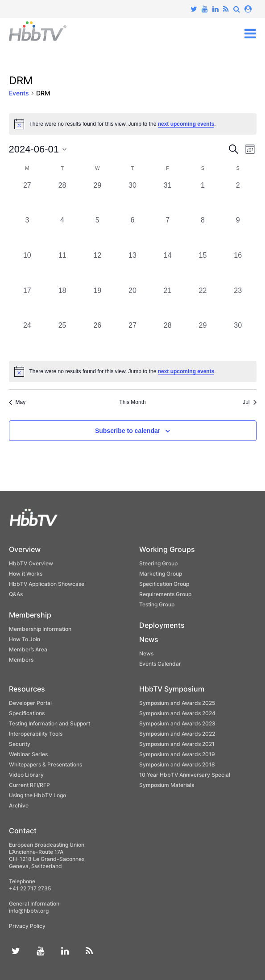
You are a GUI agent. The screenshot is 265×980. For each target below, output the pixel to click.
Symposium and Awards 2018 (177, 764)
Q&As (16, 594)
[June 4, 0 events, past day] (62, 233)
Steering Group (158, 563)
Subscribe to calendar (128, 431)
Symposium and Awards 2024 (177, 713)
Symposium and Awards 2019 (177, 754)
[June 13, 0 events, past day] (133, 268)
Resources (27, 689)
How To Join (25, 639)
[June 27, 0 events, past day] (133, 338)
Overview (25, 549)
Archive (19, 805)
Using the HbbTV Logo (37, 795)
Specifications (27, 713)
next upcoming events (186, 124)
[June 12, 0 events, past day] (97, 268)
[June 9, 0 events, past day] (238, 233)
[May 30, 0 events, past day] (133, 198)
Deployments (162, 625)
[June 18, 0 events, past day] (62, 303)
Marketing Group (161, 574)
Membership (30, 615)
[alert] (133, 371)
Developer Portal (30, 703)
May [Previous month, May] (17, 402)
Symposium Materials (167, 785)
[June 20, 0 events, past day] (133, 303)
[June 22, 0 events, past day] (203, 303)
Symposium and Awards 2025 (177, 703)
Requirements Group (165, 594)
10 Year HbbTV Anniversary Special (185, 775)
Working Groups (167, 549)
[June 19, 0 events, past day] (97, 303)
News (149, 639)
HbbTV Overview (31, 563)
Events (19, 93)
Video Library (26, 775)
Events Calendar (160, 664)
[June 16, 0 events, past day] (238, 268)
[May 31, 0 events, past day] (168, 198)
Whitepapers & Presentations (46, 764)
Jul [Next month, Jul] (249, 402)
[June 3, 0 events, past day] (27, 233)
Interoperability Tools (36, 734)
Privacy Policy (27, 926)
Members (21, 660)
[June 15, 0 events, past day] (203, 268)
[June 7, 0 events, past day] (168, 233)
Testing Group (157, 604)
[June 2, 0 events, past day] (238, 198)
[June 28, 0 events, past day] (168, 338)
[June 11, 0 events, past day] (62, 268)
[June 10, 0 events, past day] (27, 268)
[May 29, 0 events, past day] (97, 198)
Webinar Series (28, 754)
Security (20, 744)
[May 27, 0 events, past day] (27, 198)
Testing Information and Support (50, 723)
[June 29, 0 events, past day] (203, 338)
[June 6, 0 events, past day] (133, 233)
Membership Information (40, 629)
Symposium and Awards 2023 (177, 723)
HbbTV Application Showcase (47, 584)
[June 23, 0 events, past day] (238, 303)
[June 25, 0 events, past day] (62, 338)
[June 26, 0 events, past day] (97, 338)
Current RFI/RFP (29, 785)
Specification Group (164, 584)
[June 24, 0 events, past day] (27, 338)
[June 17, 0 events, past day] (27, 303)
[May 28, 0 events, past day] (62, 198)
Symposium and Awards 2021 (177, 744)
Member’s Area (28, 649)
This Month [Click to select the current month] (132, 402)
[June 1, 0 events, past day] (203, 198)
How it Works (26, 574)
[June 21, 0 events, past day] (168, 303)
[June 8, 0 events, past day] (203, 233)
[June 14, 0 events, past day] (168, 268)
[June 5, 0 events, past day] (97, 233)
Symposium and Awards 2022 (177, 734)
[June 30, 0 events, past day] (238, 338)
